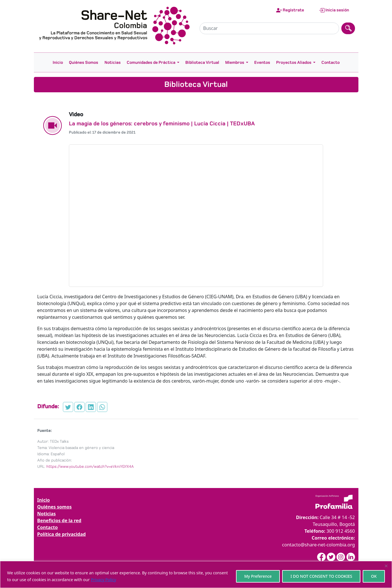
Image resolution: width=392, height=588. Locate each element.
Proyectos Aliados (294, 62)
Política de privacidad (62, 534)
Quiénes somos (55, 507)
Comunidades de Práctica (151, 62)
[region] (196, 574)
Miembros (235, 62)
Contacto (331, 62)
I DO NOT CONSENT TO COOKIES (321, 576)
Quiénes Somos (84, 62)
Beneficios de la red (59, 520)
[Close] (386, 566)
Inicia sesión (334, 10)
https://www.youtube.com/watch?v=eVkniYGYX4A (90, 466)
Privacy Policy (104, 580)
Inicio (58, 62)
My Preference (258, 576)
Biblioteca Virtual (202, 62)
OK (374, 576)
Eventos (262, 62)
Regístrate (290, 10)
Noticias (113, 62)
